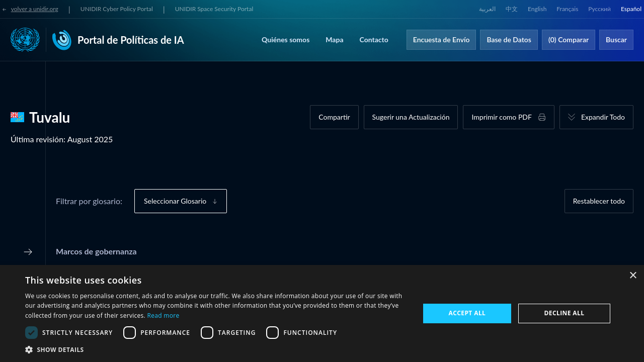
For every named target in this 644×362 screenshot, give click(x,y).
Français (567, 9)
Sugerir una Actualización (411, 117)
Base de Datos (509, 39)
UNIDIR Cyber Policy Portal (117, 9)
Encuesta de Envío (441, 39)
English (537, 9)
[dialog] (322, 313)
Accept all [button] (467, 313)
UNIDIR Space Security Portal (214, 9)
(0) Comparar (569, 39)
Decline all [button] (565, 313)
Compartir (334, 117)
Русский (599, 9)
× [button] (633, 276)
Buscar (616, 39)
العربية (487, 9)
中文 (512, 9)
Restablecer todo (599, 201)
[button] (217, 349)
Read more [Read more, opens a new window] (163, 315)
